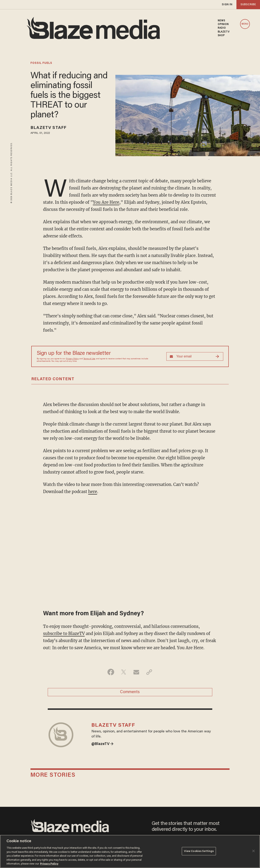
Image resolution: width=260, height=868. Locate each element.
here (93, 492)
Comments (130, 692)
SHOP (221, 36)
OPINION (223, 24)
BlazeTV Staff (48, 128)
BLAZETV (224, 32)
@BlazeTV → (102, 744)
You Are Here (106, 202)
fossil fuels (41, 63)
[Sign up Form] (195, 356)
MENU (245, 24)
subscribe (248, 5)
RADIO (222, 28)
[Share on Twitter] (124, 672)
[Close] (253, 851)
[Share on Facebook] (111, 672)
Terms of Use (89, 359)
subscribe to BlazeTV (64, 633)
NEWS (221, 21)
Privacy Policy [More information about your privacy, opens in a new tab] (49, 864)
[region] (130, 851)
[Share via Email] (136, 672)
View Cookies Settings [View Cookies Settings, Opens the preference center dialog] (199, 851)
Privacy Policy (72, 359)
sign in (227, 5)
